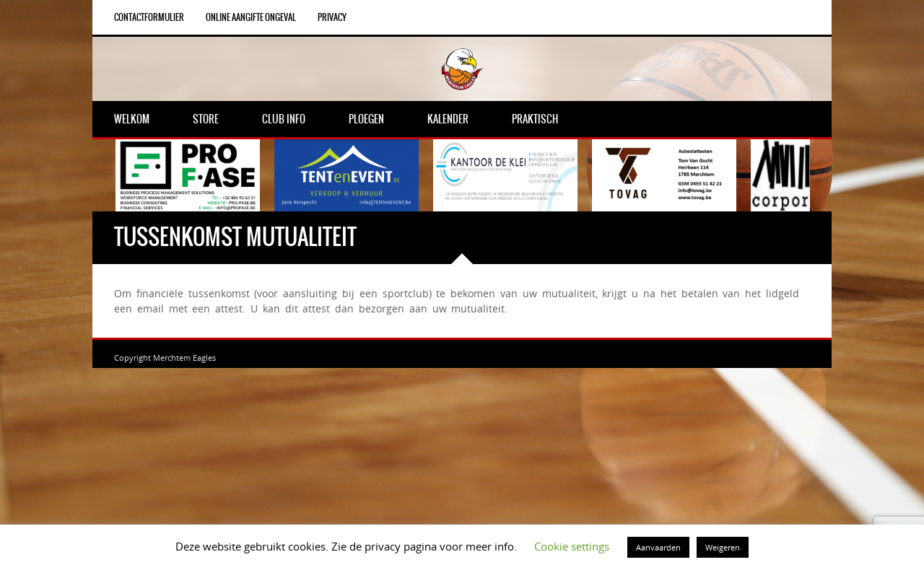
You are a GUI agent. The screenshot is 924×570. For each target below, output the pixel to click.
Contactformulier (149, 17)
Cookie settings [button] (572, 546)
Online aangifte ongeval (251, 17)
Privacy (332, 17)
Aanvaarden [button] (658, 547)
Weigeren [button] (723, 547)
